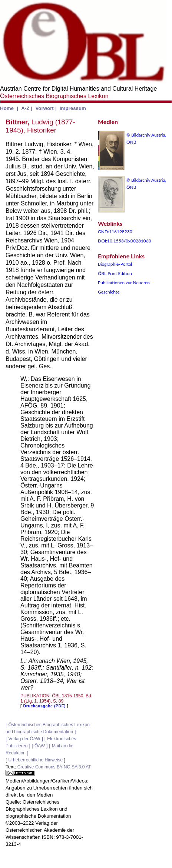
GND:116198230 (115, 232)
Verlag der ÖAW (24, 739)
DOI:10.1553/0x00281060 (125, 241)
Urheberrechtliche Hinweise (35, 760)
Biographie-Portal (115, 264)
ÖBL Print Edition (115, 273)
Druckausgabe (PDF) (44, 706)
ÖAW (40, 746)
